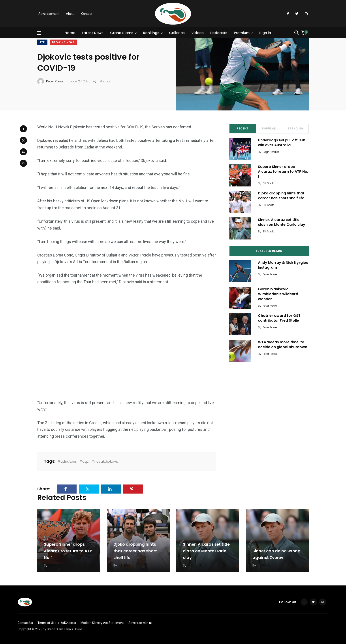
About (70, 14)
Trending (295, 129)
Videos (197, 33)
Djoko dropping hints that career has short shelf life (281, 196)
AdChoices (68, 623)
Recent (243, 129)
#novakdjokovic (105, 461)
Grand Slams (122, 33)
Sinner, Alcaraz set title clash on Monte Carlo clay (282, 222)
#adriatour (67, 461)
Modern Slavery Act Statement (102, 623)
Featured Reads (269, 251)
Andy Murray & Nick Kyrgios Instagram (283, 265)
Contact (87, 14)
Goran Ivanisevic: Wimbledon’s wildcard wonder (278, 294)
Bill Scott (268, 183)
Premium (242, 33)
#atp (84, 461)
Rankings (151, 33)
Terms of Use (47, 623)
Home (70, 33)
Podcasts (219, 33)
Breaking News (63, 42)
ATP (42, 42)
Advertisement (49, 14)
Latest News (93, 33)
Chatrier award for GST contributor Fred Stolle (279, 318)
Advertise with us (140, 623)
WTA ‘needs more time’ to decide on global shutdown (283, 345)
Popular (269, 129)
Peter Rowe (270, 274)
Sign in (265, 33)
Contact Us (25, 623)
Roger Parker (271, 152)
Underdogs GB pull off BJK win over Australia (282, 143)
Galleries (177, 33)
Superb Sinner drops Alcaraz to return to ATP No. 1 (283, 172)
